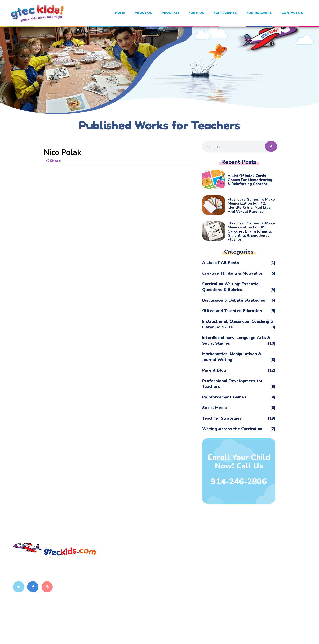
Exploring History (254, 575)
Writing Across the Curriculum (239, 429)
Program (170, 13)
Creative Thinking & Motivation (239, 273)
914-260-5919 (127, 580)
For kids (196, 13)
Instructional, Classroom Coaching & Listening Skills (239, 324)
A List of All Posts (239, 263)
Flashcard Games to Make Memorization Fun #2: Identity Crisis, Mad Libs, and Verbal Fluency (251, 205)
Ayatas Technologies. (220, 635)
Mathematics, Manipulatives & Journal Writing (239, 357)
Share (53, 161)
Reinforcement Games (239, 397)
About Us (143, 13)
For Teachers (259, 13)
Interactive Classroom (258, 558)
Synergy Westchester (257, 583)
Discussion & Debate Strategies (239, 300)
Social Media (239, 408)
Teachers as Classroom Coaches (267, 567)
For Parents (225, 13)
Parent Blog (239, 370)
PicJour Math (250, 592)
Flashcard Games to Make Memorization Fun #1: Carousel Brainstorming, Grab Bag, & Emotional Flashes (251, 231)
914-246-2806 (239, 482)
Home (120, 13)
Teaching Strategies (239, 418)
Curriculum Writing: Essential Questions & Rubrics (239, 287)
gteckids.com (120, 635)
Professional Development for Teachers (239, 384)
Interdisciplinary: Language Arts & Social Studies (239, 341)
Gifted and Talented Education (239, 311)
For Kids (196, 575)
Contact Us (292, 13)
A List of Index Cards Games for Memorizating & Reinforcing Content (250, 180)
